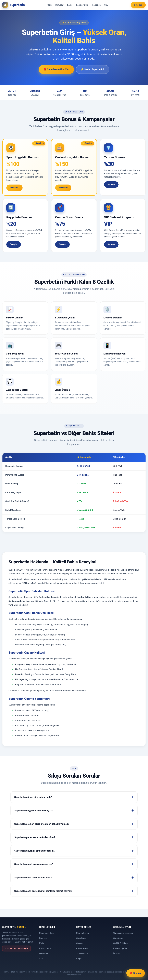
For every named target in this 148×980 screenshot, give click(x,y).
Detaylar (111, 185)
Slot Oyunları (82, 953)
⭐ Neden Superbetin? (93, 69)
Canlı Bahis (81, 938)
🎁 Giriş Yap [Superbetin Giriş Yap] (136, 973)
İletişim (117, 953)
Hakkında (96, 5)
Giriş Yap (138, 5)
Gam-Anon (118, 938)
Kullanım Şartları (121, 948)
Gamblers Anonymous (123, 933)
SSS (106, 5)
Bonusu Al (14, 188)
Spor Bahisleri (83, 933)
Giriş (50, 5)
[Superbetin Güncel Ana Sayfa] (13, 5)
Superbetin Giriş (46, 933)
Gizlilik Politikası (121, 943)
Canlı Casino (82, 948)
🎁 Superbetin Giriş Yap (56, 69)
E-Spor (79, 959)
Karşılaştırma (82, 5)
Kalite (70, 5)
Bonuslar (59, 5)
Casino (79, 943)
